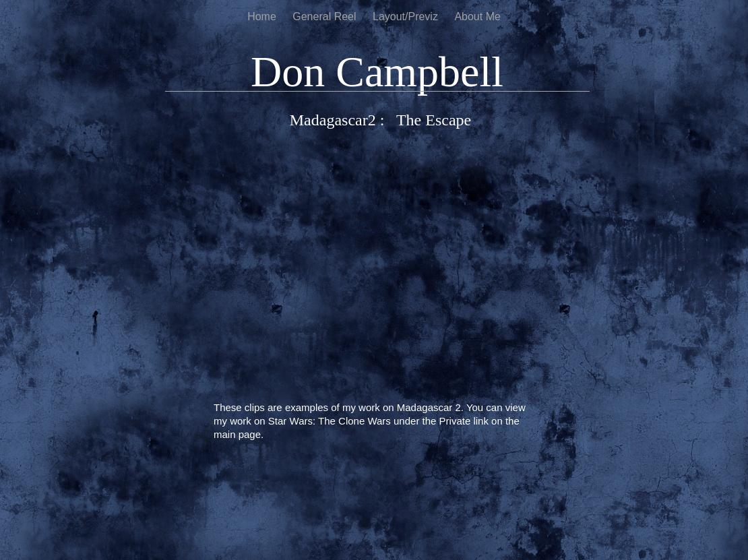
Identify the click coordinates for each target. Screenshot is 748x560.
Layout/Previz (407, 17)
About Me (477, 17)
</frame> (381, 268)
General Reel (326, 17)
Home (263, 17)
